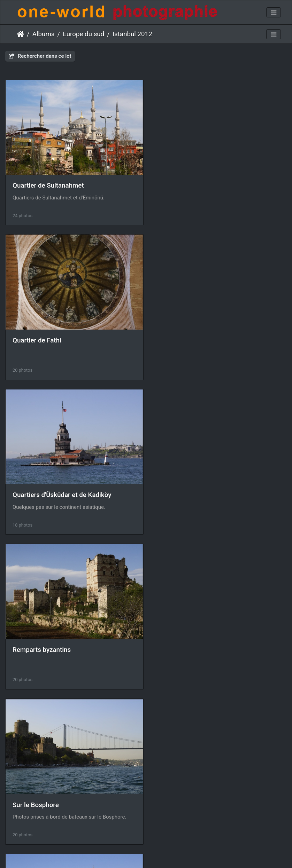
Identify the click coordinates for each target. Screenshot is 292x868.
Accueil (20, 34)
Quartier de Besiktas (42, 643)
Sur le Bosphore (36, 490)
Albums (44, 34)
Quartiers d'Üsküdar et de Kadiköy (62, 337)
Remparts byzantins (188, 337)
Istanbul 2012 (132, 34)
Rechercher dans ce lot (40, 56)
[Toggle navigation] (274, 13)
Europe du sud (83, 34)
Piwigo (142, 853)
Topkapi (170, 642)
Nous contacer (171, 853)
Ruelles (23, 796)
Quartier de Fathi (183, 184)
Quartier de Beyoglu (187, 489)
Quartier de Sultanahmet (48, 184)
